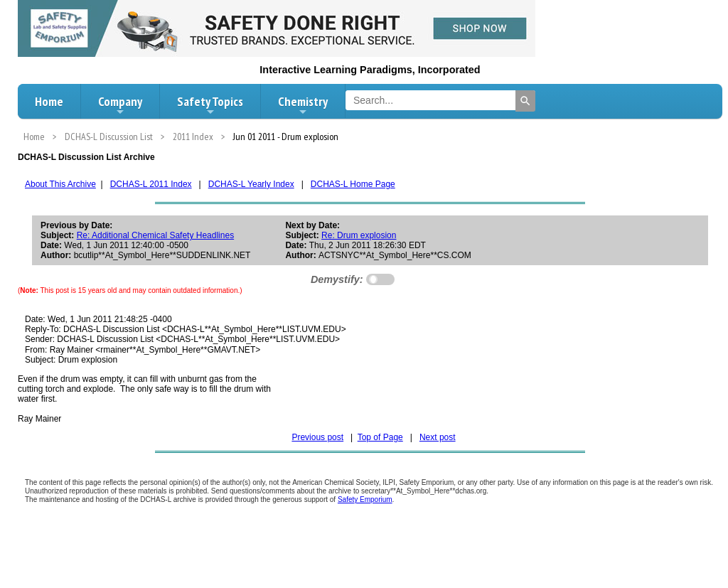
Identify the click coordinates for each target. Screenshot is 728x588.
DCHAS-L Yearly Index (251, 184)
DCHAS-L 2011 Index (151, 184)
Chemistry (303, 105)
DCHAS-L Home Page (353, 184)
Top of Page (380, 437)
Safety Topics (210, 105)
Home (49, 101)
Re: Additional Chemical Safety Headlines (155, 235)
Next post (438, 437)
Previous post (317, 437)
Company (120, 105)
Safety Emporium (365, 499)
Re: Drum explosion (359, 235)
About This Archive (60, 184)
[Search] (525, 101)
